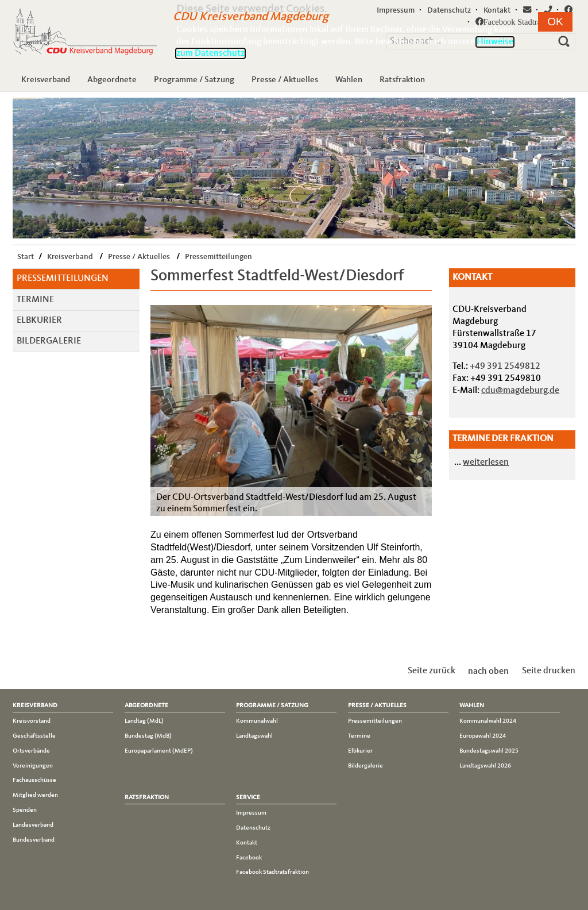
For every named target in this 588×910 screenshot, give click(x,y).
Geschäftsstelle (34, 736)
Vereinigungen (33, 766)
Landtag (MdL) (144, 721)
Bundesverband (34, 840)
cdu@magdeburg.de (520, 391)
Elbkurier (39, 321)
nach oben (488, 671)
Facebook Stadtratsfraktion (272, 872)
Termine (35, 300)
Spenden (25, 810)
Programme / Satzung (194, 80)
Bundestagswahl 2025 (489, 751)
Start (26, 257)
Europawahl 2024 (483, 736)
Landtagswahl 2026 (485, 766)
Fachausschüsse (34, 780)
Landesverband (33, 825)
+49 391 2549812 (505, 367)
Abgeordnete (112, 80)
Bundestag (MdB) (148, 736)
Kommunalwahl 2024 (488, 721)
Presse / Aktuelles (285, 80)
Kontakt (247, 843)
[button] (555, 22)
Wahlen (349, 80)
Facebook (249, 858)
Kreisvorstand (32, 721)
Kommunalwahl (257, 721)
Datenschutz (253, 828)
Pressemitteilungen (218, 257)
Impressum (251, 813)
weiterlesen (486, 462)
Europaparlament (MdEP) (159, 751)
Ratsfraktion (402, 80)
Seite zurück (432, 671)
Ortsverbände (31, 751)
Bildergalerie (49, 341)
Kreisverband (46, 80)
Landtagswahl (254, 736)
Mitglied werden (35, 795)
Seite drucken (549, 671)
